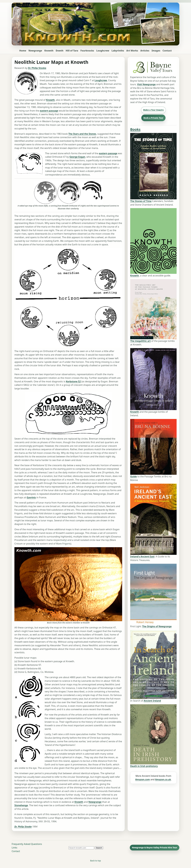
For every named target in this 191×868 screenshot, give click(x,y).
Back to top (95, 861)
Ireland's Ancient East (142, 557)
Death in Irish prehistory (144, 766)
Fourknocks (87, 51)
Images (156, 51)
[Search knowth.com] (81, 848)
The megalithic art (140, 341)
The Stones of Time (141, 201)
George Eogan (77, 157)
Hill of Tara (72, 51)
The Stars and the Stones (82, 134)
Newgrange (35, 51)
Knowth (49, 51)
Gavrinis (31, 497)
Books (135, 129)
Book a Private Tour (153, 118)
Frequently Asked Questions (27, 844)
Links (14, 848)
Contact (167, 51)
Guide (134, 476)
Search (99, 848)
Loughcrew (103, 51)
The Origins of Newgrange (157, 626)
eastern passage (49, 111)
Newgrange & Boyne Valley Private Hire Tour (155, 848)
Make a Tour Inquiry (153, 110)
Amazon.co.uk (163, 779)
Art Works (132, 51)
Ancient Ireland (152, 701)
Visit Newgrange (146, 84)
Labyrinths (118, 51)
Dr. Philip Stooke (37, 68)
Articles (145, 51)
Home (23, 51)
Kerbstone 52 (73, 381)
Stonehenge (21, 805)
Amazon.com (143, 779)
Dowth (60, 51)
